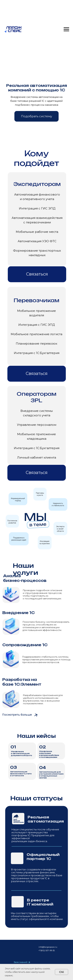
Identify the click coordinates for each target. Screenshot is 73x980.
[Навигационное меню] (66, 29)
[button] (36, 116)
